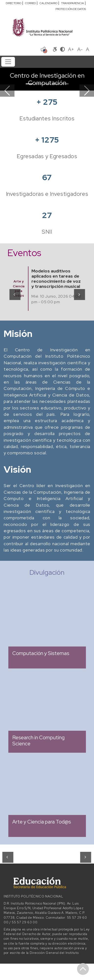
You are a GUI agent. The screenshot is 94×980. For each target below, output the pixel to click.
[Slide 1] (29, 84)
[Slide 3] (47, 84)
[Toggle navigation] (8, 62)
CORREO (30, 3)
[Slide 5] (65, 84)
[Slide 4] (56, 84)
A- (80, 49)
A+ (71, 49)
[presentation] (15, 294)
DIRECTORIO (13, 3)
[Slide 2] (38, 84)
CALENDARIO (48, 3)
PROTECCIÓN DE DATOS (71, 9)
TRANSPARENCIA (73, 3)
